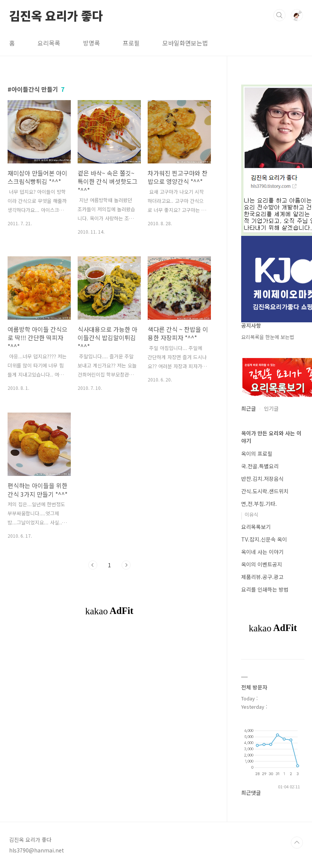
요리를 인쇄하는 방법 (265, 589)
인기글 (271, 408)
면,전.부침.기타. (259, 504)
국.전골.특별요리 (260, 466)
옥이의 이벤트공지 (262, 564)
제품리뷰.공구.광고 (262, 577)
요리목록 (49, 43)
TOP (297, 843)
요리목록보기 (256, 527)
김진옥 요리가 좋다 (56, 15)
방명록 (91, 43)
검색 (279, 15)
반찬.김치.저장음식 (262, 479)
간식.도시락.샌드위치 (265, 491)
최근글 (249, 408)
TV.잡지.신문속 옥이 (264, 539)
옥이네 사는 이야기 (262, 552)
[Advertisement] (145, 656)
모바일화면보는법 (185, 43)
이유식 (251, 514)
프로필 (131, 43)
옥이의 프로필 (257, 454)
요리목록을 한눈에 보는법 (268, 337)
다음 (126, 565)
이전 (93, 565)
